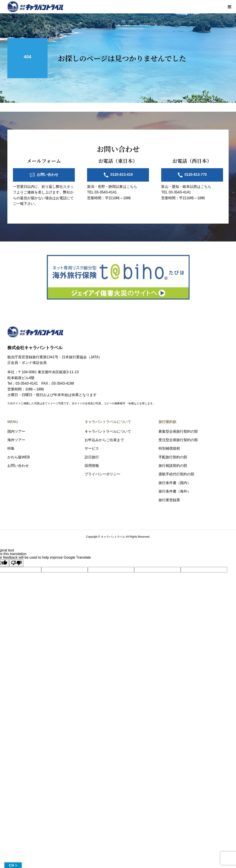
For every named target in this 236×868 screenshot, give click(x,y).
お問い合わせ (48, 175)
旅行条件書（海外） (175, 491)
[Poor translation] (16, 563)
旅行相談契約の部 (173, 466)
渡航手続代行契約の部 (176, 474)
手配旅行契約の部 (173, 457)
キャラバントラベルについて (108, 431)
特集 (11, 448)
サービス (92, 448)
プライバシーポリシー (102, 474)
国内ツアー (16, 431)
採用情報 (92, 466)
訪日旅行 (92, 457)
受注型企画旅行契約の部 (178, 440)
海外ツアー (16, 440)
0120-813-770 (196, 175)
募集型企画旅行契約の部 (178, 431)
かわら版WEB (19, 457)
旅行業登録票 (169, 500)
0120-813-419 (122, 175)
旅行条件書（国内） (175, 483)
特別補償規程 (169, 448)
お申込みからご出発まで (104, 440)
